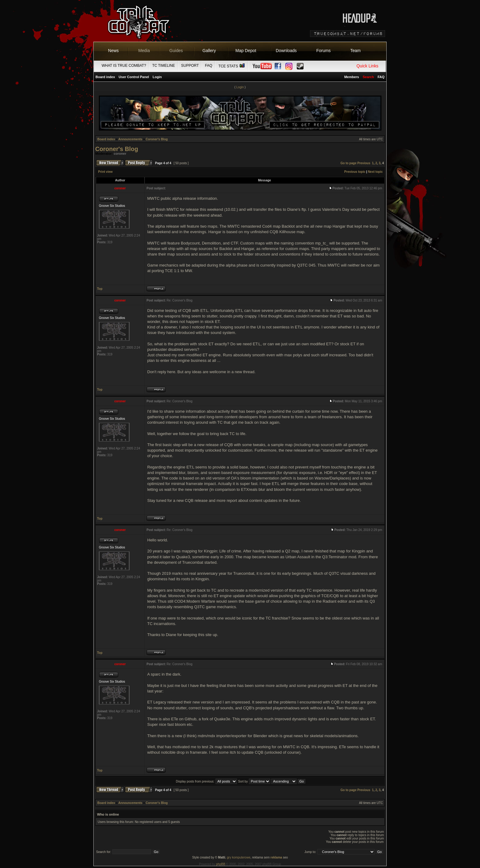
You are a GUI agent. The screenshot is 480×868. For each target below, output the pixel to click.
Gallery (209, 51)
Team (355, 51)
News (113, 51)
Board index (105, 77)
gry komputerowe (239, 857)
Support (190, 66)
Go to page (348, 163)
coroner (120, 154)
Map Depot (246, 51)
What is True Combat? (124, 66)
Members (351, 77)
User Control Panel (134, 77)
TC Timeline (163, 66)
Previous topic (355, 172)
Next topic (375, 172)
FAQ (208, 66)
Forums (323, 51)
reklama (276, 857)
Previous (364, 163)
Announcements (130, 139)
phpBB (221, 864)
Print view (105, 172)
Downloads (286, 51)
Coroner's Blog (157, 139)
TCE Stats (232, 66)
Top (100, 289)
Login (157, 77)
